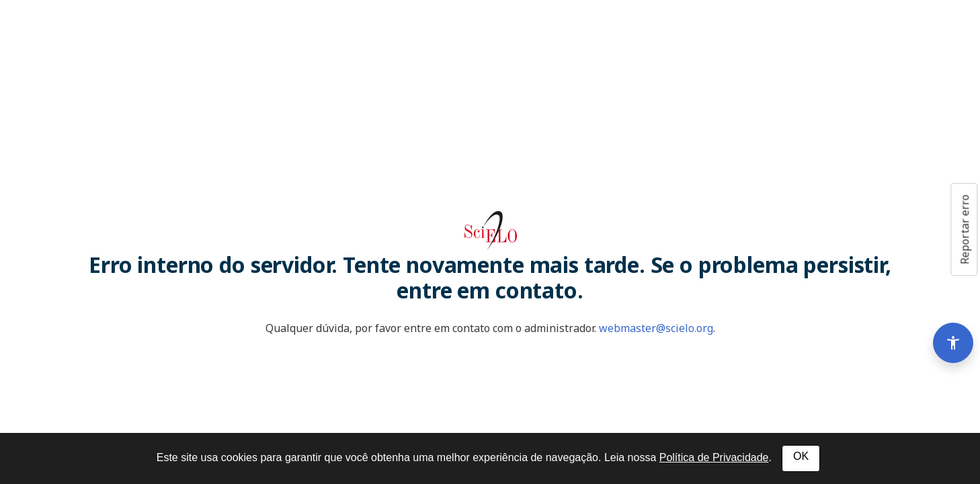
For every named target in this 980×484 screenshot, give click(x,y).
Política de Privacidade (714, 457)
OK (801, 456)
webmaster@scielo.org (656, 328)
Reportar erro (965, 229)
